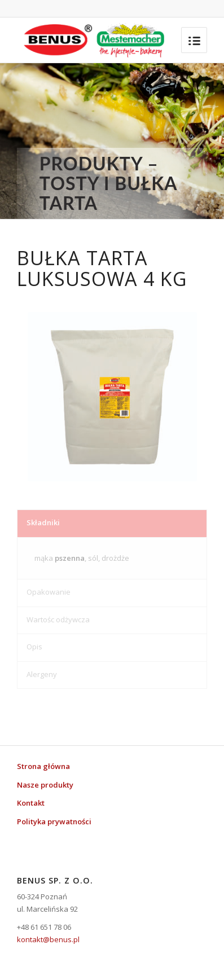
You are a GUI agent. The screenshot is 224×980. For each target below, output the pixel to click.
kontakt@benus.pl (48, 939)
